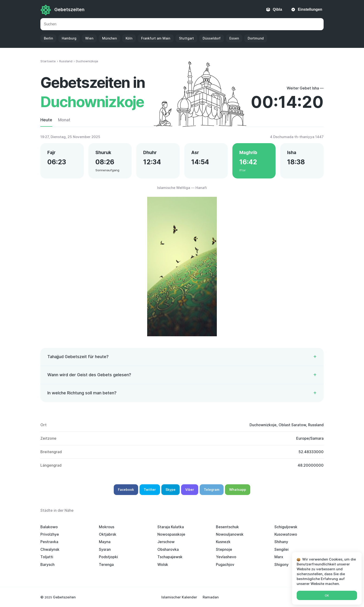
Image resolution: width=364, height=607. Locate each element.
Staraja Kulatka (171, 527)
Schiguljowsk (286, 527)
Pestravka (49, 542)
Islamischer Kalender (179, 597)
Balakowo (49, 527)
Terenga (106, 564)
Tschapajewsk (170, 557)
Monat (64, 120)
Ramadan (211, 597)
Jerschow (166, 542)
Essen (234, 38)
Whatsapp (238, 490)
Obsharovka (168, 549)
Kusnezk (223, 542)
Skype (171, 490)
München (109, 38)
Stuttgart (186, 38)
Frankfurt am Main (156, 38)
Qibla (277, 9)
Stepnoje (224, 549)
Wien (89, 38)
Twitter (150, 490)
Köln (129, 38)
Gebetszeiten (69, 10)
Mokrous (107, 527)
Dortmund (256, 38)
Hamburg (69, 38)
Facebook (126, 490)
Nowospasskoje (171, 534)
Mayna (105, 542)
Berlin (48, 38)
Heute (46, 120)
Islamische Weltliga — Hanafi (182, 188)
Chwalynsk (50, 549)
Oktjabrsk (108, 534)
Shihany (281, 542)
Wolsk (163, 564)
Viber (190, 490)
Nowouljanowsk (230, 534)
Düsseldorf (212, 38)
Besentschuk (227, 527)
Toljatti (47, 557)
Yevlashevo (226, 557)
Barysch (47, 564)
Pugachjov (225, 564)
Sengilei (281, 549)
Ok (327, 595)
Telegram (212, 490)
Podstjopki (108, 557)
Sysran (105, 549)
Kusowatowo (286, 534)
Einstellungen (310, 9)
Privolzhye (50, 534)
